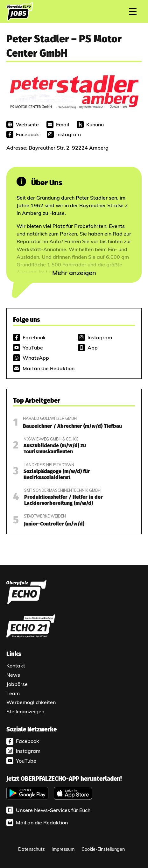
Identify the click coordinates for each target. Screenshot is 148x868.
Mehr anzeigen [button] (74, 273)
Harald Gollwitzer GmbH (50, 418)
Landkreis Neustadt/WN (49, 465)
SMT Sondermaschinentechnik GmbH (62, 490)
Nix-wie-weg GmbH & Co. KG (51, 439)
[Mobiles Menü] (133, 11)
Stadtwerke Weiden (45, 516)
